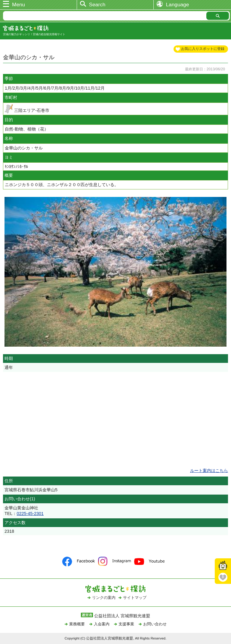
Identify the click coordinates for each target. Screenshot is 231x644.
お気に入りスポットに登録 (203, 49)
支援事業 (126, 624)
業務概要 (77, 624)
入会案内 (102, 624)
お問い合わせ (155, 624)
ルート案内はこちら (209, 471)
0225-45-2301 (30, 514)
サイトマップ (135, 598)
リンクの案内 (104, 598)
